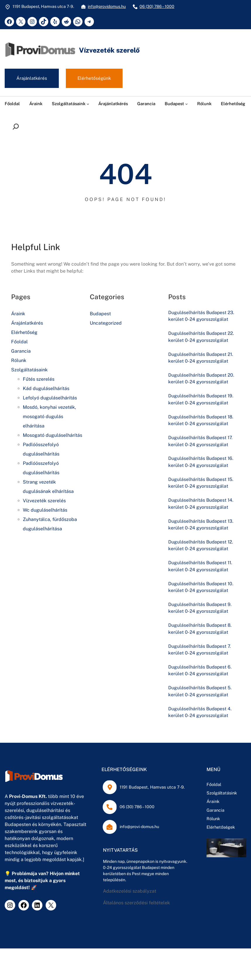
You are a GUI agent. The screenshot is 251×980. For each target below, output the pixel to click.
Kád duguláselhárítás (46, 389)
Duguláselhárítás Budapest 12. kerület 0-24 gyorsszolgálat (201, 547)
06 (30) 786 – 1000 (157, 6)
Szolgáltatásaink (29, 370)
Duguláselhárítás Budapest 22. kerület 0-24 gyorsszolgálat (202, 337)
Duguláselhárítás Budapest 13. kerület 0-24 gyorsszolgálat (201, 526)
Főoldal (19, 342)
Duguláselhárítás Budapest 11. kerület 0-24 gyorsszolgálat (201, 568)
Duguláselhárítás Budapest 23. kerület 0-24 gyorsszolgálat (202, 316)
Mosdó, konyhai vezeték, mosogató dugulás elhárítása (49, 417)
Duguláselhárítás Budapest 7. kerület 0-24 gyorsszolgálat (200, 652)
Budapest (100, 314)
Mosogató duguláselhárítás (53, 436)
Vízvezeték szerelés (44, 501)
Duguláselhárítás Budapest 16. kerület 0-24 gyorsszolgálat (201, 463)
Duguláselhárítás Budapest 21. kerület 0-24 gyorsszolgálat (201, 358)
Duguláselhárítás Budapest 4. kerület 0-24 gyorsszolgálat (200, 715)
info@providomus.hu (107, 6)
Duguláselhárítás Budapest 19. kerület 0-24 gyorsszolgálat (201, 400)
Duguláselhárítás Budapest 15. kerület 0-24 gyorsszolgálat (201, 484)
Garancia (21, 351)
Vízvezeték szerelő (111, 50)
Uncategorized (106, 323)
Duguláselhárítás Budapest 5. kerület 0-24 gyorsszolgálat (200, 694)
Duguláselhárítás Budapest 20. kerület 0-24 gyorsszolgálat (202, 379)
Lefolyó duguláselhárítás (50, 398)
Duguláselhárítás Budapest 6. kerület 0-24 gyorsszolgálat (200, 673)
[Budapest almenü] (186, 104)
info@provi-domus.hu (118, 830)
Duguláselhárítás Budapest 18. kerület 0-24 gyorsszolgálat (201, 421)
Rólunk (19, 361)
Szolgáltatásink (182, 796)
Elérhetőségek (181, 831)
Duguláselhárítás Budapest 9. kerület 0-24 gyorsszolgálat (200, 610)
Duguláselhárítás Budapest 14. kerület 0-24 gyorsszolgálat (201, 505)
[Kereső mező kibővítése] (17, 127)
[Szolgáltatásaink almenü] (88, 104)
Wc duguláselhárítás (45, 510)
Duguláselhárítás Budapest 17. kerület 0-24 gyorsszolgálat (201, 442)
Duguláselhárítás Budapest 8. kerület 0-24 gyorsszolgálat (200, 631)
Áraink (18, 314)
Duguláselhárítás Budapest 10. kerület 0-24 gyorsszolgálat (201, 589)
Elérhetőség (24, 333)
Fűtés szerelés (39, 379)
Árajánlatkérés (32, 78)
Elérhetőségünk (95, 78)
